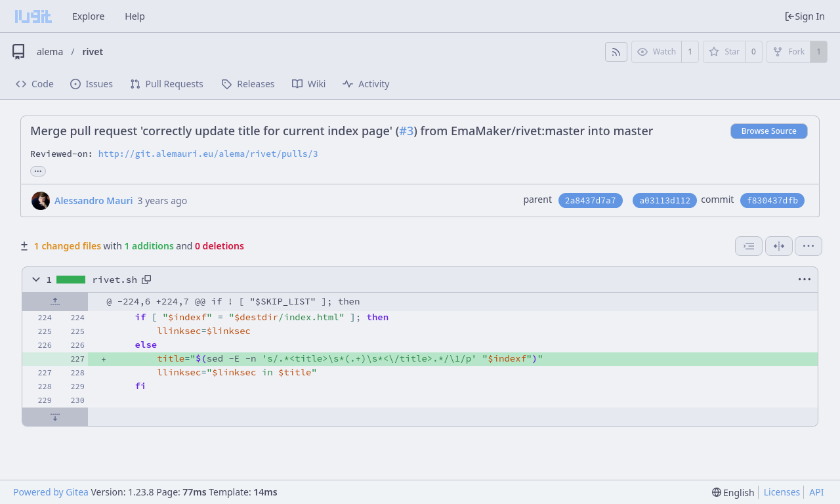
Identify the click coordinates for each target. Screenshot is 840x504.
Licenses (782, 492)
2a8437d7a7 (591, 200)
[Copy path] (146, 280)
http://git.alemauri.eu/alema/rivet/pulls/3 (208, 154)
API (816, 492)
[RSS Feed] (616, 52)
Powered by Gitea (51, 492)
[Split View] (779, 246)
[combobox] (749, 246)
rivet (93, 52)
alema (50, 52)
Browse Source (769, 131)
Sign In (805, 16)
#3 (406, 131)
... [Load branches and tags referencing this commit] (38, 170)
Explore (88, 16)
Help (135, 16)
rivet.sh (115, 280)
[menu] (808, 246)
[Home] (33, 16)
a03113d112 (665, 200)
